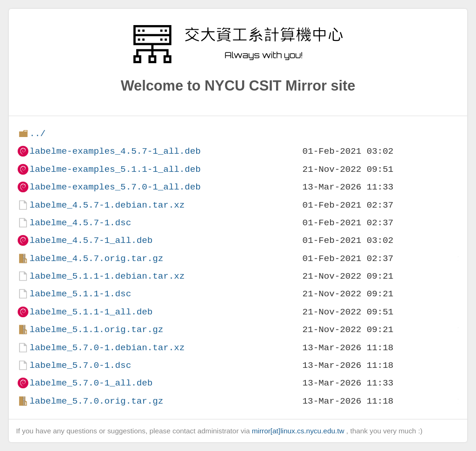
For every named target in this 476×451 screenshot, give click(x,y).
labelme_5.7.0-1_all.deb (91, 383)
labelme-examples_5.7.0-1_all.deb (115, 187)
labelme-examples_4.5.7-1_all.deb (115, 151)
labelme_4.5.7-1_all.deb (91, 240)
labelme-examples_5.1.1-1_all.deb (115, 169)
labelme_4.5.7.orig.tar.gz (96, 258)
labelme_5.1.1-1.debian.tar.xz (107, 276)
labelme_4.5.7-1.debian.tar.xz (107, 205)
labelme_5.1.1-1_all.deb (91, 312)
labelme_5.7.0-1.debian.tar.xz (107, 348)
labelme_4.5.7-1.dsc (80, 223)
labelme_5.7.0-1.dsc (80, 365)
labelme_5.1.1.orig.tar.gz (96, 330)
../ (37, 134)
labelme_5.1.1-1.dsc (80, 294)
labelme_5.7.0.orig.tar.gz (96, 401)
